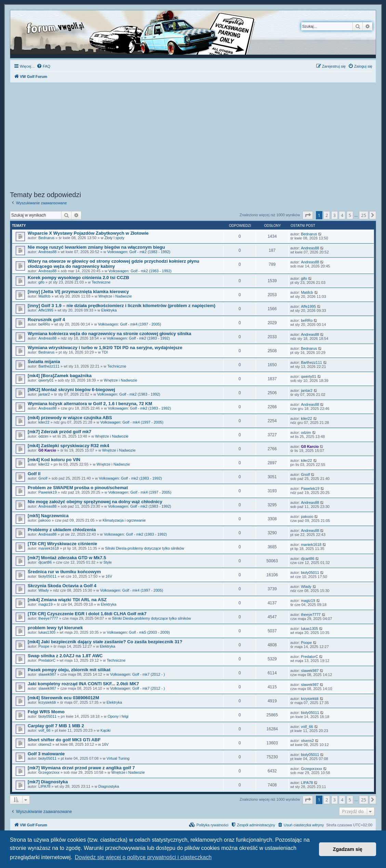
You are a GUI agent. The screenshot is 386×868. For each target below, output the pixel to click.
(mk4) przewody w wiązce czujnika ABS (70, 418)
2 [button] (327, 215)
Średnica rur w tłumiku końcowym (64, 572)
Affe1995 (46, 310)
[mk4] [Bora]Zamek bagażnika (60, 376)
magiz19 (45, 604)
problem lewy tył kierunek (55, 628)
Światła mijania (44, 362)
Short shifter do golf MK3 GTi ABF (64, 740)
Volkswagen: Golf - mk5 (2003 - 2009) (138, 632)
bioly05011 (47, 576)
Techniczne (101, 282)
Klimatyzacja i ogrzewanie (124, 520)
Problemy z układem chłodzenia (62, 530)
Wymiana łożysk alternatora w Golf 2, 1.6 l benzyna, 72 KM (90, 404)
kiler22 (44, 422)
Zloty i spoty (114, 238)
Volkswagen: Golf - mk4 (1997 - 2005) (129, 324)
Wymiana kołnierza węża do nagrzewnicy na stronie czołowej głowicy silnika (109, 334)
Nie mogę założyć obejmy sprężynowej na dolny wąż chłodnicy (95, 502)
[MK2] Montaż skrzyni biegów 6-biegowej (71, 390)
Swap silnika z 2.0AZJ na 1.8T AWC (65, 656)
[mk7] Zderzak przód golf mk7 (59, 432)
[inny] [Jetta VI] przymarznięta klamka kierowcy (78, 292)
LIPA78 (44, 786)
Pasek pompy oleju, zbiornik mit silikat (69, 670)
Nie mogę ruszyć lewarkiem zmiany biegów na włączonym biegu (96, 247)
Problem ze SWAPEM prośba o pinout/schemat (78, 488)
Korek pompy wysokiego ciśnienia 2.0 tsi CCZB (78, 278)
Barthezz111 (49, 366)
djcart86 (45, 562)
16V (109, 576)
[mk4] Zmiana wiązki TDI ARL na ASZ (67, 600)
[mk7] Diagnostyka (48, 782)
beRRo (44, 324)
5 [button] (350, 215)
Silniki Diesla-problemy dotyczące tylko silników (144, 548)
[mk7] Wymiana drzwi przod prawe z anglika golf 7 (81, 768)
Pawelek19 (48, 492)
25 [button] (364, 215)
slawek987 (47, 674)
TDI (105, 352)
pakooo (44, 520)
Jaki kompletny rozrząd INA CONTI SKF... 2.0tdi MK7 (83, 684)
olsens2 (45, 744)
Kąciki (105, 730)
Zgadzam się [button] (348, 849)
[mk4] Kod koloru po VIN (54, 460)
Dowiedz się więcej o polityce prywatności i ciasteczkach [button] (143, 857)
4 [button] (342, 215)
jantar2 (44, 394)
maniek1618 (49, 548)
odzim (43, 436)
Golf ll (34, 474)
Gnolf (43, 478)
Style (107, 562)
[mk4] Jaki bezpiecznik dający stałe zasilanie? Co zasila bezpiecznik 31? (105, 642)
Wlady (44, 590)
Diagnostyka (109, 786)
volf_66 (44, 730)
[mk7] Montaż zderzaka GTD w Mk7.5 (67, 558)
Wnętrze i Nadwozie (115, 296)
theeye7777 (48, 618)
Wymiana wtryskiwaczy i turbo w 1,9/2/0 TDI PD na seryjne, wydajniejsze (105, 348)
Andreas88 (47, 252)
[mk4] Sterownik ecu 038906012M (63, 698)
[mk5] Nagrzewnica (48, 516)
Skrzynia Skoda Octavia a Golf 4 (62, 586)
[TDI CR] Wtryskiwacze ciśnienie (62, 544)
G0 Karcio (47, 450)
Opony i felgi (118, 716)
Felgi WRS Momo (46, 712)
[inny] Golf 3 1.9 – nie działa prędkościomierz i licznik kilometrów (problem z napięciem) (122, 306)
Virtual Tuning (118, 758)
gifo (41, 282)
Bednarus (46, 238)
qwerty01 (46, 380)
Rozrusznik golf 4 (46, 320)
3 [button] (335, 215)
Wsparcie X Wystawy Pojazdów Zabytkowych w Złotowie (88, 233)
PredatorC (47, 660)
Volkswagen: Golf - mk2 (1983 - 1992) (139, 252)
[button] (308, 215)
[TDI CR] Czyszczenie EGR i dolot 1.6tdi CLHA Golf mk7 (87, 614)
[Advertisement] (193, 138)
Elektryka (109, 310)
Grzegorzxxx (49, 772)
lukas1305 (47, 632)
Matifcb (44, 296)
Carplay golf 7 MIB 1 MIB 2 (56, 726)
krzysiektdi (47, 702)
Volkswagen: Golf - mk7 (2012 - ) (137, 674)
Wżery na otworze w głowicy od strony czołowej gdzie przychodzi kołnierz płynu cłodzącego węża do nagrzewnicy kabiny (114, 264)
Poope (44, 646)
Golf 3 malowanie (46, 754)
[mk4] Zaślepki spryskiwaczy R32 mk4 (68, 446)
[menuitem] (43, 66)
